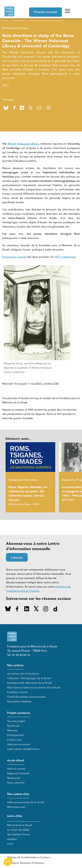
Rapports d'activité (18, 773)
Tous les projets (16, 721)
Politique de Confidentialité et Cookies (28, 857)
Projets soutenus (19, 713)
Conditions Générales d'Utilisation (26, 863)
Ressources (14, 778)
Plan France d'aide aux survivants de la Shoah (34, 688)
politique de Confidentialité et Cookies (38, 589)
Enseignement (16, 735)
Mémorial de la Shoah (20, 825)
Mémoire (12, 730)
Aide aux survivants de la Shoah (26, 802)
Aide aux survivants (18, 744)
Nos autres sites (18, 794)
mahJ (10, 844)
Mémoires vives (16, 807)
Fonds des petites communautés (26, 697)
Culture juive (15, 740)
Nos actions (15, 665)
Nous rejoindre (16, 783)
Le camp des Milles (18, 830)
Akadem (12, 839)
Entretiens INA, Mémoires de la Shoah (29, 683)
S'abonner (17, 557)
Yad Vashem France (19, 834)
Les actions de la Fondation (23, 674)
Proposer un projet (46, 12)
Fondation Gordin (17, 692)
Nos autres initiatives (19, 702)
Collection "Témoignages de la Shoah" (30, 678)
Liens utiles (15, 816)
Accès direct (16, 761)
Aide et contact (16, 769)
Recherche (13, 726)
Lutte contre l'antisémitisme (23, 749)
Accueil (5, 21)
